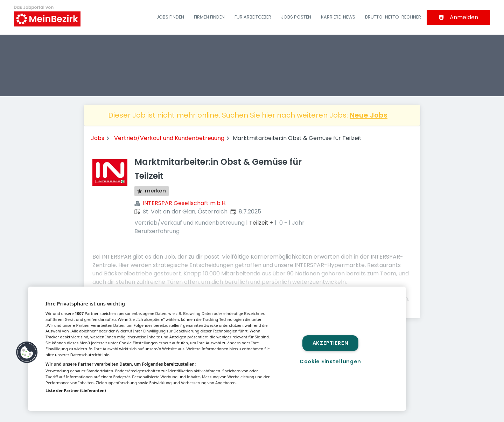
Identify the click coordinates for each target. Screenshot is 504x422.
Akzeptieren (331, 343)
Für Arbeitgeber (253, 17)
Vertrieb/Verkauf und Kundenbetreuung (169, 138)
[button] (27, 352)
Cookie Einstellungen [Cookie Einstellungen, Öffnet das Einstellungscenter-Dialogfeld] (330, 361)
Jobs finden (170, 17)
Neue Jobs (369, 115)
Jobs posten (296, 17)
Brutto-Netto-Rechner (393, 17)
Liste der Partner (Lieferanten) (76, 390)
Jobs (98, 138)
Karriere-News (338, 17)
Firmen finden (209, 17)
